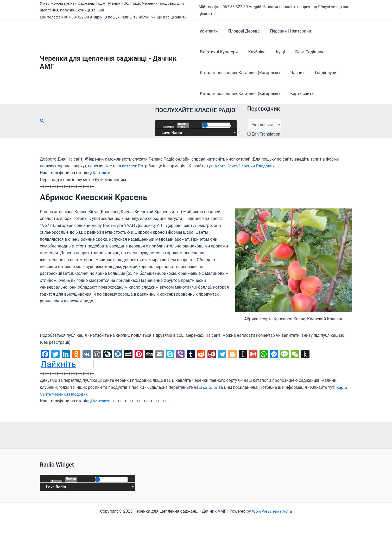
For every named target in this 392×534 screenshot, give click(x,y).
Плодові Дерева (242, 31)
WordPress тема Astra (272, 511)
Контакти (102, 173)
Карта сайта (300, 94)
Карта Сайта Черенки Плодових (246, 166)
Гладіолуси (321, 73)
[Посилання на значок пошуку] (42, 121)
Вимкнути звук (183, 125)
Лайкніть (67, 364)
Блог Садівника (304, 52)
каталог (130, 166)
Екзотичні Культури (219, 52)
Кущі (276, 52)
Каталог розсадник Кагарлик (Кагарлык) (240, 73)
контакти (209, 31)
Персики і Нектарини (286, 31)
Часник (295, 73)
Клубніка (255, 52)
